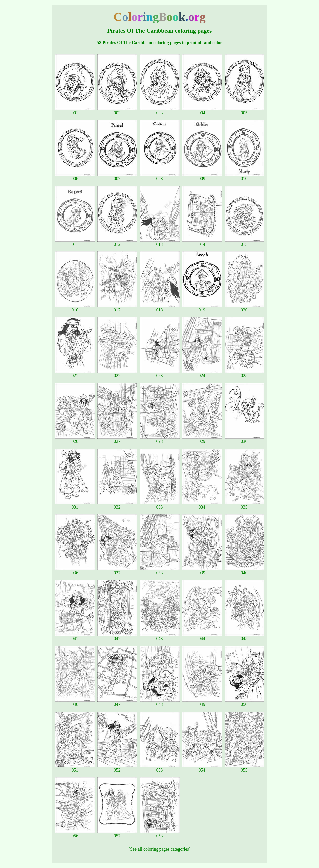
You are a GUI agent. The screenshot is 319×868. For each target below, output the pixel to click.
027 (117, 439)
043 (160, 637)
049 (202, 702)
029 (202, 439)
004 (202, 111)
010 (244, 177)
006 (75, 177)
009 (202, 177)
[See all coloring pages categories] (159, 849)
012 (117, 242)
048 (160, 702)
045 (244, 637)
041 (75, 637)
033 (160, 505)
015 (244, 242)
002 (117, 111)
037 (117, 571)
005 (244, 111)
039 (202, 571)
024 (202, 374)
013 (160, 242)
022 (117, 374)
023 (160, 374)
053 (160, 768)
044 (202, 637)
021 (75, 374)
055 (244, 768)
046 (75, 702)
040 (244, 571)
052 (117, 768)
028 (160, 439)
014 (202, 242)
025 (244, 374)
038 (160, 571)
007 (117, 177)
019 (202, 308)
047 (117, 702)
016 (75, 308)
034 (202, 505)
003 (160, 111)
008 (160, 177)
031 (75, 505)
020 (244, 308)
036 (75, 571)
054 (202, 768)
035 (244, 505)
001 (75, 111)
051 (75, 768)
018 (160, 308)
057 (117, 834)
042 (117, 637)
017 (117, 308)
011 (75, 242)
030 (244, 439)
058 (160, 834)
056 (75, 834)
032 (117, 505)
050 (244, 702)
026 (75, 439)
